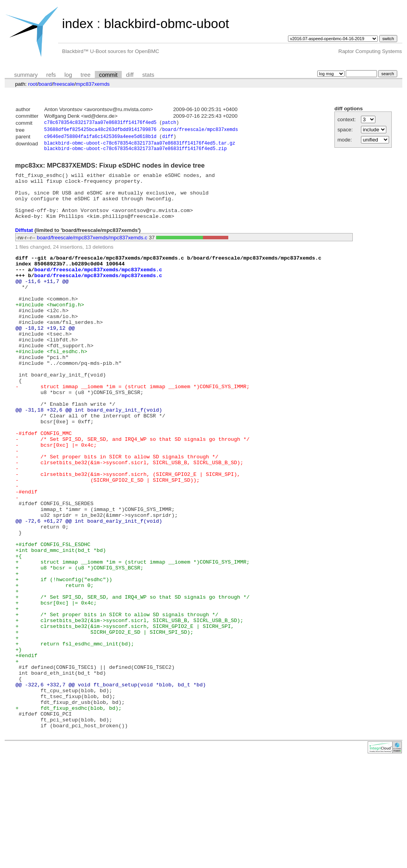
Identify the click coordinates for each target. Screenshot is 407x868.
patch (169, 123)
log (68, 75)
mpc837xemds (93, 84)
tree (86, 75)
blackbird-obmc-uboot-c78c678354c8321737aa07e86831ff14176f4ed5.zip (135, 153)
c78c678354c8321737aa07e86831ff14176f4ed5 (100, 123)
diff (130, 75)
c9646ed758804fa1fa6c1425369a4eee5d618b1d (100, 139)
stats (148, 75)
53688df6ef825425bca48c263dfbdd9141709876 (100, 131)
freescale (64, 84)
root (33, 84)
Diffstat (24, 244)
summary (26, 75)
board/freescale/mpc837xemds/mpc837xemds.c (92, 251)
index (78, 24)
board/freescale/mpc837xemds (200, 131)
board (45, 84)
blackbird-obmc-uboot (166, 24)
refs (51, 75)
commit (108, 75)
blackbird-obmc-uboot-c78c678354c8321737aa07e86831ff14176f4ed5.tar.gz (140, 146)
